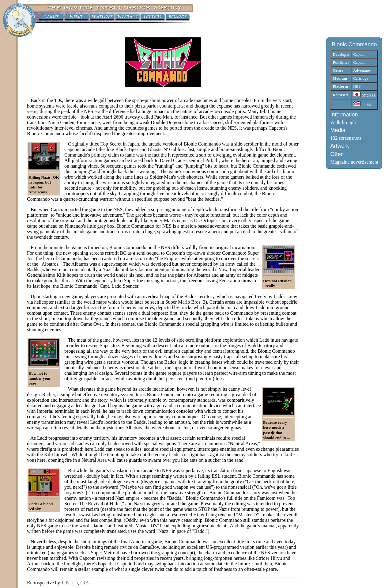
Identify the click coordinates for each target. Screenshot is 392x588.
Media (338, 130)
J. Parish (70, 583)
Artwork (339, 146)
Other (337, 154)
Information (344, 115)
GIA (85, 583)
